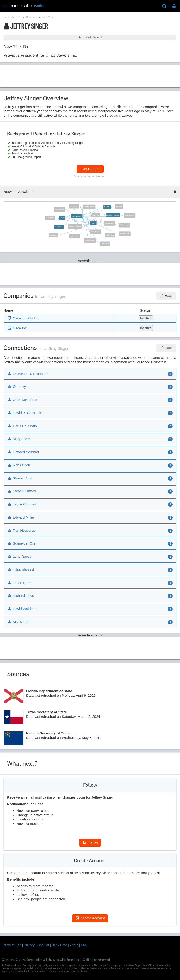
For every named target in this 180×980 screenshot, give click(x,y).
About (74, 945)
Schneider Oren (125, 233)
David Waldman (129, 215)
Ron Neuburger (124, 225)
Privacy (29, 945)
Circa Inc (93, 223)
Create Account (90, 918)
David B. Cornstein (75, 226)
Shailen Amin (105, 243)
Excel (166, 296)
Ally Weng (119, 206)
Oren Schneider (59, 227)
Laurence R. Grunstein (113, 215)
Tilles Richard (95, 232)
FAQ (84, 945)
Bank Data (59, 945)
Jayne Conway (74, 236)
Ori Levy (62, 217)
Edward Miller (110, 235)
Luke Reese (50, 218)
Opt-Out (43, 945)
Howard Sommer (89, 207)
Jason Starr (53, 235)
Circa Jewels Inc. (76, 216)
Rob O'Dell (107, 207)
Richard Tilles (109, 223)
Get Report (90, 169)
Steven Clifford (59, 209)
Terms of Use (12, 945)
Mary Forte (96, 215)
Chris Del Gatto (90, 240)
